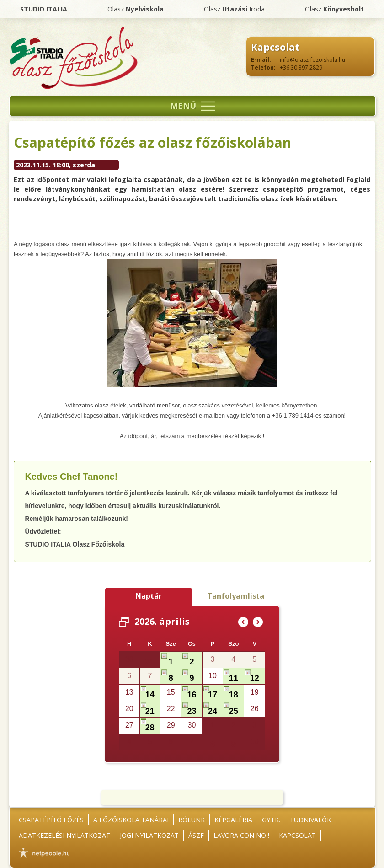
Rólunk (192, 820)
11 (234, 678)
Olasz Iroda (234, 9)
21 (150, 711)
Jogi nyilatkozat (149, 835)
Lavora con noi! (241, 835)
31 (150, 662)
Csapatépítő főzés (51, 820)
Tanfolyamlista (236, 596)
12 (255, 678)
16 (192, 695)
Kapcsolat (297, 835)
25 (234, 711)
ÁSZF (196, 835)
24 (213, 711)
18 (234, 695)
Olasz (136, 9)
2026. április (162, 621)
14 (150, 695)
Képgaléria (233, 820)
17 (213, 695)
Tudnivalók (310, 820)
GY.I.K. (271, 820)
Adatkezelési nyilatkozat (64, 835)
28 (150, 728)
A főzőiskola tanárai (131, 820)
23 (192, 711)
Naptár (149, 596)
